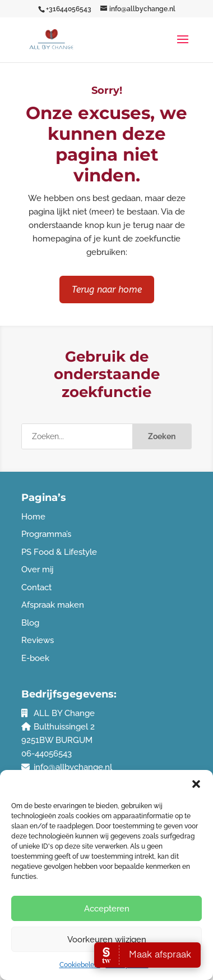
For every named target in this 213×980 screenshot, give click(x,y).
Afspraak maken (53, 605)
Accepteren (107, 909)
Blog (30, 623)
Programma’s (46, 534)
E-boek (35, 658)
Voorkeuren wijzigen (107, 940)
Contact (36, 587)
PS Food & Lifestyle (59, 552)
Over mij (38, 569)
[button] (196, 784)
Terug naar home (107, 290)
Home (33, 517)
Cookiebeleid (80, 965)
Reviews (38, 640)
